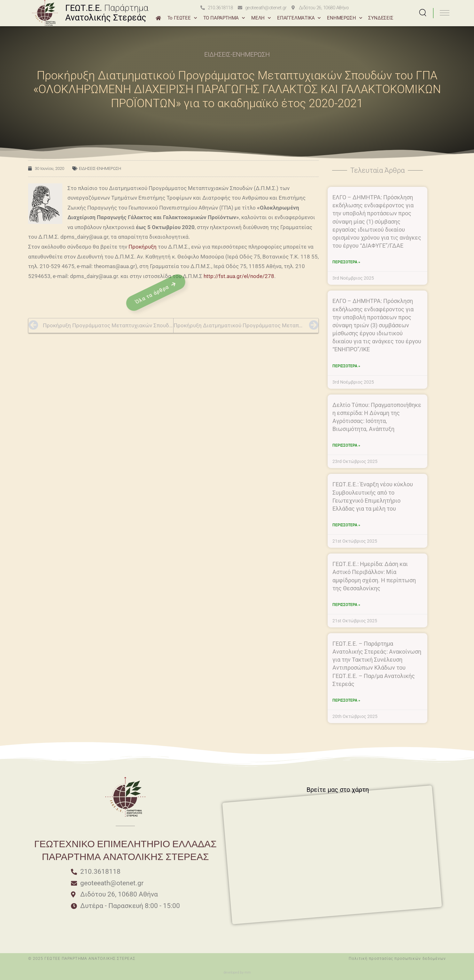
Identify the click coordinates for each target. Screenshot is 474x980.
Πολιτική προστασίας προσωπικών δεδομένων (397, 959)
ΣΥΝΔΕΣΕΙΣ (381, 18)
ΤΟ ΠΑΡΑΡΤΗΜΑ (224, 18)
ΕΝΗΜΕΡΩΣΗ (344, 18)
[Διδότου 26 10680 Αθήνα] (290, 817)
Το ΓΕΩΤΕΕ (182, 18)
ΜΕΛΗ (261, 18)
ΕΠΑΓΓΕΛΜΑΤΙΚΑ (299, 18)
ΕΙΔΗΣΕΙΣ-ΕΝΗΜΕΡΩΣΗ (237, 54)
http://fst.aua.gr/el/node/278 (239, 276)
